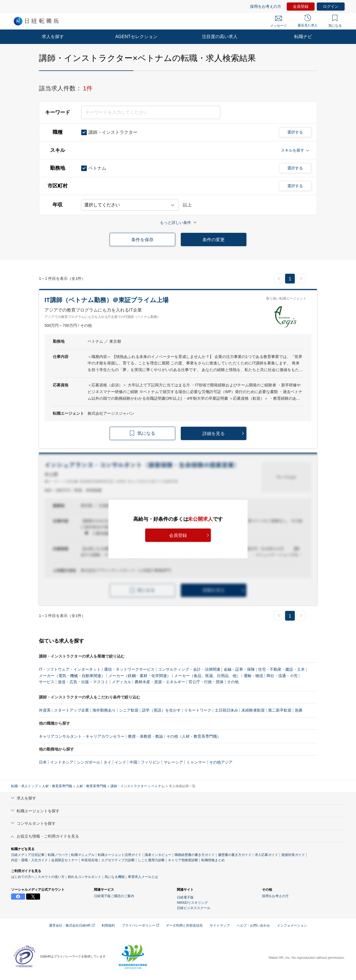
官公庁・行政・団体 (206, 682)
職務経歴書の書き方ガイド (195, 855)
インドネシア (62, 762)
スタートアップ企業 (71, 710)
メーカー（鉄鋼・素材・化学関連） (140, 676)
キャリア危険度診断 (183, 860)
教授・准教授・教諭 (145, 736)
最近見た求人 (308, 21)
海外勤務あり (104, 710)
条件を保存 (142, 240)
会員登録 (301, 6)
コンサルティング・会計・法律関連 (189, 669)
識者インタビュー (158, 855)
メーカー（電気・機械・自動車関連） (72, 676)
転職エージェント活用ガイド (120, 855)
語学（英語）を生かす (161, 710)
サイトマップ (220, 925)
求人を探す (53, 37)
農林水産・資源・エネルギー (160, 682)
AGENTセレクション (136, 37)
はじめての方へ (23, 877)
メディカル (122, 682)
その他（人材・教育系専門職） (194, 736)
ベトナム (158, 786)
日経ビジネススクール (194, 908)
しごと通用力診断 (151, 860)
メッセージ (278, 22)
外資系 (45, 710)
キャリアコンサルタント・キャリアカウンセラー (82, 736)
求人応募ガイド (266, 855)
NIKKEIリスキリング (192, 903)
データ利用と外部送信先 (184, 925)
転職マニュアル (83, 855)
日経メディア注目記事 (28, 855)
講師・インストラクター (129, 786)
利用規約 (108, 925)
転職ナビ (303, 37)
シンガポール (88, 762)
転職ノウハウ (58, 855)
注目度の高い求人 (220, 37)
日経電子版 (185, 897)
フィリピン (150, 762)
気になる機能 (115, 877)
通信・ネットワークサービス (129, 669)
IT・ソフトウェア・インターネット (70, 669)
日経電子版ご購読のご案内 (114, 896)
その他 (233, 682)
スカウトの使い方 (51, 877)
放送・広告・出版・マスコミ (83, 682)
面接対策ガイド (293, 855)
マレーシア (173, 762)
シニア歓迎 (129, 710)
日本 (43, 762)
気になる (335, 21)
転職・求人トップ (24, 786)
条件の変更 (214, 240)
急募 (299, 710)
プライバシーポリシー (140, 925)
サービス (47, 682)
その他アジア (221, 762)
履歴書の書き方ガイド (235, 855)
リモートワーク (198, 710)
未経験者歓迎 (253, 710)
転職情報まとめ (213, 860)
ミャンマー (196, 762)
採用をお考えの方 (266, 6)
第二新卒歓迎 (280, 710)
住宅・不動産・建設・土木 (281, 669)
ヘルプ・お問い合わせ (253, 925)
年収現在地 (90, 860)
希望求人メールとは (143, 877)
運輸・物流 (253, 676)
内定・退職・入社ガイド (29, 860)
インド (120, 762)
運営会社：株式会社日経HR (72, 925)
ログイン (331, 6)
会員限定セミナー (65, 860)
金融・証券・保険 (239, 669)
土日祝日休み (226, 710)
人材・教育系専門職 (57, 786)
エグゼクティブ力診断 (118, 860)
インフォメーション (292, 925)
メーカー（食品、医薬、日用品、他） (207, 676)
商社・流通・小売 (282, 676)
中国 (133, 762)
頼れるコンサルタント (85, 877)
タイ (107, 762)
